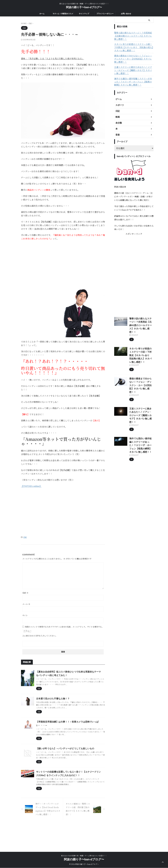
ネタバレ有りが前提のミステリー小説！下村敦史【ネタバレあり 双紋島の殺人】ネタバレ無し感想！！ (133, 44)
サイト (25, 615)
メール (26, 604)
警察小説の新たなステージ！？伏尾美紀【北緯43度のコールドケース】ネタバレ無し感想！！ (134, 34)
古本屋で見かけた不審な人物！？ (65, 709)
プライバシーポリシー (105, 14)
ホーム (42, 14)
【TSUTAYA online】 (31, 486)
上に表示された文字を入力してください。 (40, 635)
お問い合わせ (126, 14)
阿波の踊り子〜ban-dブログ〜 (84, 7)
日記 (25, 537)
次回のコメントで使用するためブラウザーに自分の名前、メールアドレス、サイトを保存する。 (64, 626)
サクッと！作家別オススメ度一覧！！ (63, 14)
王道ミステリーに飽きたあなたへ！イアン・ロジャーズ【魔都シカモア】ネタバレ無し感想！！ (133, 64)
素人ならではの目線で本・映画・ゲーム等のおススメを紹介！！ (84, 856)
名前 (25, 592)
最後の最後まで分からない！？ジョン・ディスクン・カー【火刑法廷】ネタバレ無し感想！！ (133, 54)
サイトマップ (84, 14)
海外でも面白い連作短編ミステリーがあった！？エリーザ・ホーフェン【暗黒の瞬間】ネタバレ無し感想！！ (133, 75)
